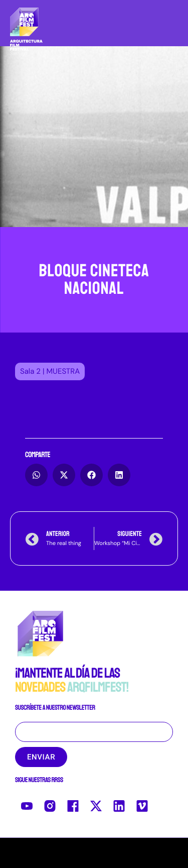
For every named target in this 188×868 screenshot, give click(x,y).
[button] (50, 371)
